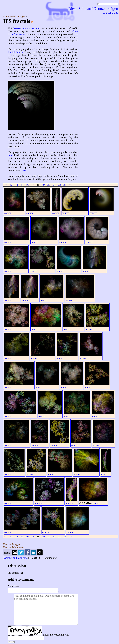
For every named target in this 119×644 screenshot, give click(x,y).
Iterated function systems (27, 28)
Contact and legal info (16, 558)
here (10, 155)
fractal (11, 52)
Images (21, 16)
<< (6, 185)
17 (33, 185)
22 (59, 185)
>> (70, 185)
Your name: (14, 586)
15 (22, 185)
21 (54, 185)
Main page (9, 16)
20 (49, 185)
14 (17, 185)
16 (27, 185)
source (8, 213)
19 (43, 185)
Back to (12, 544)
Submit (11, 642)
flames (19, 52)
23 (65, 185)
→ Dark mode (110, 13)
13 (11, 185)
